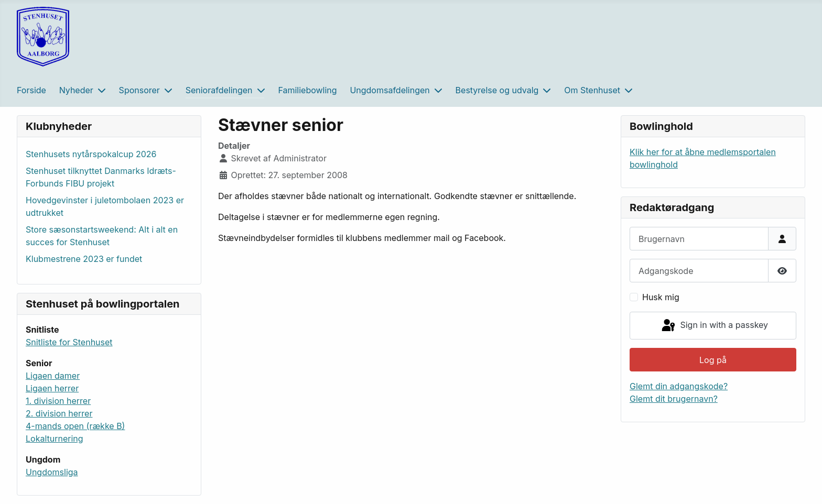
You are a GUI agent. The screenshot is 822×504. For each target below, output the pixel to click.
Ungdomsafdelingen (390, 90)
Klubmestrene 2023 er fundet (84, 259)
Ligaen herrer (52, 388)
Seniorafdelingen (219, 90)
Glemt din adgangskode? (679, 386)
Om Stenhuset (592, 90)
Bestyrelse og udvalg (497, 90)
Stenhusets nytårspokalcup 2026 (91, 154)
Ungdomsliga (52, 472)
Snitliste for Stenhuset (69, 342)
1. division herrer (58, 401)
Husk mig (661, 297)
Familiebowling (307, 90)
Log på (713, 360)
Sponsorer (139, 90)
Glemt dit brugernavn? (674, 399)
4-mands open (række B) (75, 426)
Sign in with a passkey (714, 326)
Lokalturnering (55, 439)
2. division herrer (59, 413)
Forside (31, 90)
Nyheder (76, 90)
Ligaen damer (53, 376)
